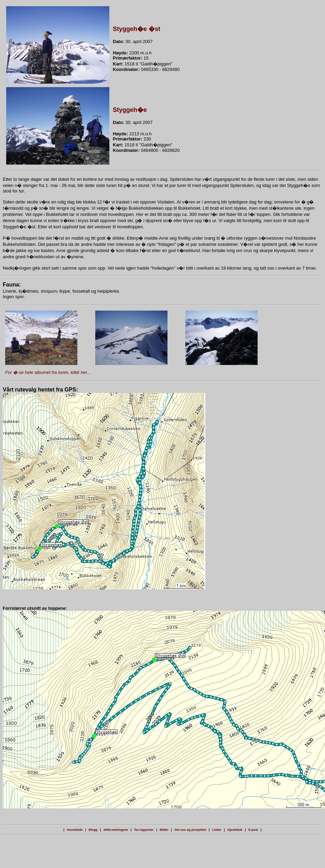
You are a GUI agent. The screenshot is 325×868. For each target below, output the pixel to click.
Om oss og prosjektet (190, 830)
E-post (253, 830)
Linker (217, 830)
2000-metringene (116, 830)
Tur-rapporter (144, 830)
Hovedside (75, 830)
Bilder (164, 830)
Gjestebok (235, 830)
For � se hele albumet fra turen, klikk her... (48, 372)
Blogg (93, 830)
